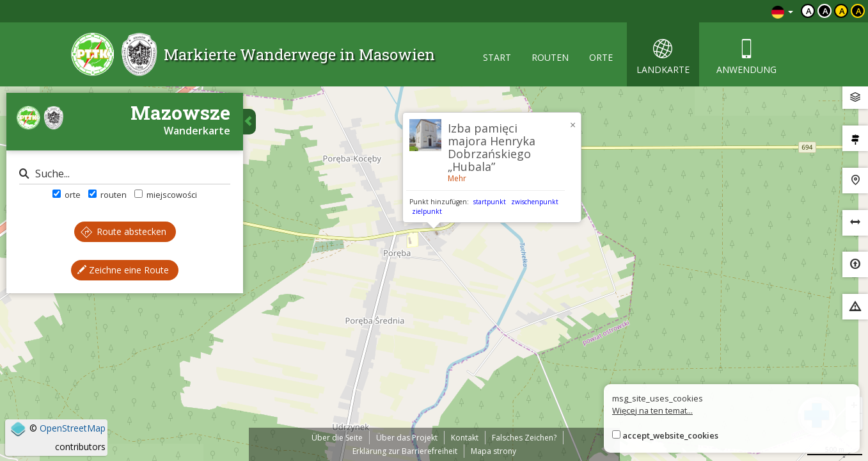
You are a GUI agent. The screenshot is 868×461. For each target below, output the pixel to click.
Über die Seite (337, 438)
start (497, 57)
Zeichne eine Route (123, 270)
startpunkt (490, 202)
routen (550, 57)
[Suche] (125, 174)
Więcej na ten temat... (652, 410)
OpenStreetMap (73, 428)
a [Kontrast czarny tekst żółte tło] (842, 11)
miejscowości (166, 195)
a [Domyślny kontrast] (809, 11)
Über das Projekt (407, 438)
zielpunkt (427, 211)
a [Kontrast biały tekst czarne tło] (825, 11)
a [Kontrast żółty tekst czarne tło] (859, 11)
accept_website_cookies (670, 435)
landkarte (663, 57)
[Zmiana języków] (782, 11)
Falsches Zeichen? (524, 438)
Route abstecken (123, 231)
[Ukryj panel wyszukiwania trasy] (249, 122)
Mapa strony (493, 451)
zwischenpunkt (535, 202)
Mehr (457, 178)
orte (601, 57)
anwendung (746, 57)
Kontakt (465, 438)
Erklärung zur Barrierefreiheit (405, 451)
